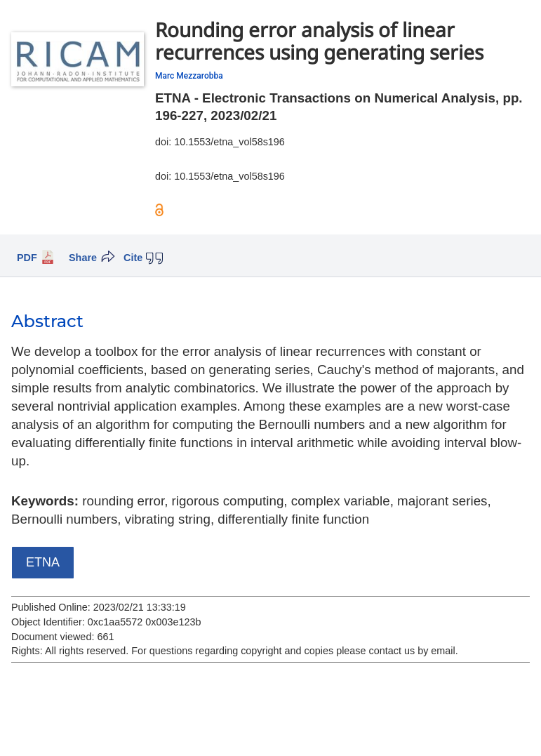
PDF (27, 258)
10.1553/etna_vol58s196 (229, 142)
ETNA (43, 562)
